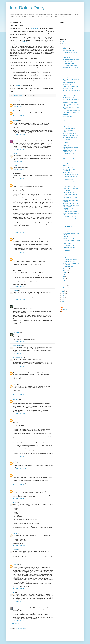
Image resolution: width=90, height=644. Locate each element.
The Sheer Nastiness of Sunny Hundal (71, 60)
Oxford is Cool (66, 166)
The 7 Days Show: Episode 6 (69, 258)
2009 (63, 47)
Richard (15, 503)
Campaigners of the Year (68, 88)
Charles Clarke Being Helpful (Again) (71, 67)
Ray (14, 593)
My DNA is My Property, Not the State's (71, 58)
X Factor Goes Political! (68, 243)
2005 (63, 296)
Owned (64, 94)
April (64, 282)
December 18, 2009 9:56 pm (19, 414)
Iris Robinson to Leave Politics (69, 96)
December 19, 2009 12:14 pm (20, 560)
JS (64, 311)
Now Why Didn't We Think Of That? (70, 135)
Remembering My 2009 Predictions (70, 137)
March (64, 284)
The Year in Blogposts (67, 62)
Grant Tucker (66, 307)
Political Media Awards (67, 116)
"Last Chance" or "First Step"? (69, 183)
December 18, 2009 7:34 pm (19, 169)
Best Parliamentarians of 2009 (69, 74)
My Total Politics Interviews (68, 127)
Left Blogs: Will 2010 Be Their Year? (70, 54)
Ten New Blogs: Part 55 (68, 168)
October (65, 271)
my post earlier (34, 28)
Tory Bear (53, 90)
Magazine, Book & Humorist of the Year (71, 113)
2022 (63, 41)
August (65, 275)
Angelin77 (16, 564)
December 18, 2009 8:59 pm (19, 341)
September (65, 273)
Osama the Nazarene (18, 489)
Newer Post (13, 626)
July (64, 276)
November (65, 269)
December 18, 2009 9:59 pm (19, 457)
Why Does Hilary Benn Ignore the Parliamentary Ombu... (70, 179)
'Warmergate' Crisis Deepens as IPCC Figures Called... (71, 264)
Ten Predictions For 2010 (68, 85)
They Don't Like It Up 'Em (68, 192)
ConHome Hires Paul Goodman (69, 225)
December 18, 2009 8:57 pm (19, 328)
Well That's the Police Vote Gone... (70, 56)
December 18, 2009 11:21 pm (20, 498)
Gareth (15, 384)
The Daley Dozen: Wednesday (69, 63)
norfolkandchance (17, 346)
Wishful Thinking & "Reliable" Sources (71, 174)
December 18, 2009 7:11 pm (19, 107)
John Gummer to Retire (68, 76)
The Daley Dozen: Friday (68, 191)
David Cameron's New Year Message (71, 114)
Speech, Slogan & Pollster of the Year (71, 86)
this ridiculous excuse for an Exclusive (32, 64)
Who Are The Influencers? (68, 220)
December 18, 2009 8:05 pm (19, 253)
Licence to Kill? (66, 162)
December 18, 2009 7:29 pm (19, 116)
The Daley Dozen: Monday (68, 98)
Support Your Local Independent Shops (71, 185)
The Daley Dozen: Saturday (69, 266)
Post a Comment (15, 623)
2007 (63, 292)
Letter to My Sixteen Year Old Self (70, 187)
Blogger (51, 637)
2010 (63, 45)
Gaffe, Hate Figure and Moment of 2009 (71, 111)
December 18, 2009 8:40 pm (19, 300)
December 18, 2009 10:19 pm (20, 469)
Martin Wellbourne (17, 473)
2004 (63, 297)
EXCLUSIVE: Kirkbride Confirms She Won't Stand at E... (71, 206)
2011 (63, 43)
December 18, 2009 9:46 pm (19, 395)
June (64, 278)
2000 (63, 301)
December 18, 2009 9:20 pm (19, 380)
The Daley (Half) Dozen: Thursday (70, 211)
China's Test (65, 92)
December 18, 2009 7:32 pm (19, 149)
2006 (63, 294)
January (65, 288)
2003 (63, 299)
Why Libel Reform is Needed (69, 254)
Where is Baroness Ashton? (69, 83)
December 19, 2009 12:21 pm (20, 588)
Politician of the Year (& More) (69, 69)
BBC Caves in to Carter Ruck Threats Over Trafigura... (71, 234)
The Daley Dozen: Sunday (68, 164)
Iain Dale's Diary (27, 8)
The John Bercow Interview (69, 252)
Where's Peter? (66, 256)
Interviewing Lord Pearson (68, 239)
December (65, 49)
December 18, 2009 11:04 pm (20, 485)
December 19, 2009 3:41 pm (19, 602)
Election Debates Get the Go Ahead (70, 155)
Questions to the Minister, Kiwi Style (70, 181)
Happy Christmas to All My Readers (70, 120)
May (64, 280)
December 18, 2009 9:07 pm (19, 353)
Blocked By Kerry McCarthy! (69, 262)
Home (33, 626)
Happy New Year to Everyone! (69, 50)
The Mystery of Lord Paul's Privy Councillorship (70, 250)
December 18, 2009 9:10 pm (19, 367)
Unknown (15, 120)
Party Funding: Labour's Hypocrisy (70, 65)
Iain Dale (15, 154)
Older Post (53, 626)
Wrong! (64, 157)
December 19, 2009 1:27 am (19, 545)
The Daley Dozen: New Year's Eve (70, 52)
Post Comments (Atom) (21, 628)
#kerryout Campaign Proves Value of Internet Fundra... (71, 170)
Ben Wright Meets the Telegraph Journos (71, 90)
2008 (63, 290)
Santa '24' (65, 230)
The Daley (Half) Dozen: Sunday (70, 260)
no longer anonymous (18, 103)
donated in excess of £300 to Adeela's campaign (24, 42)
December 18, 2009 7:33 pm (19, 161)
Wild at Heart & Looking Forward (70, 103)
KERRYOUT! (24, 90)
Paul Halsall (16, 304)
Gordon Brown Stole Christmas (69, 125)
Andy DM (15, 111)
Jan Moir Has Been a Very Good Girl (70, 134)
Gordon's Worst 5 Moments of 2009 (70, 203)
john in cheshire (17, 139)
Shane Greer (18, 85)
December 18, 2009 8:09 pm (19, 266)
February (65, 286)
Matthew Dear (16, 606)
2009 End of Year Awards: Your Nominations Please (69, 151)
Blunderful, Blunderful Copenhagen (70, 189)
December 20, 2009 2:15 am (19, 620)
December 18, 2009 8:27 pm (19, 286)
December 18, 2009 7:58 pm (19, 179)
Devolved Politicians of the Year (69, 118)
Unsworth (15, 399)
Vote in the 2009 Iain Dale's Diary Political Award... (70, 122)
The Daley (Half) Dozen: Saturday (70, 176)
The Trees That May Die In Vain (69, 216)
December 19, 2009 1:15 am (19, 529)
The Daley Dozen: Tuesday (69, 78)
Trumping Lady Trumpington (69, 247)
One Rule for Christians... (68, 173)
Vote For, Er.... (66, 237)
